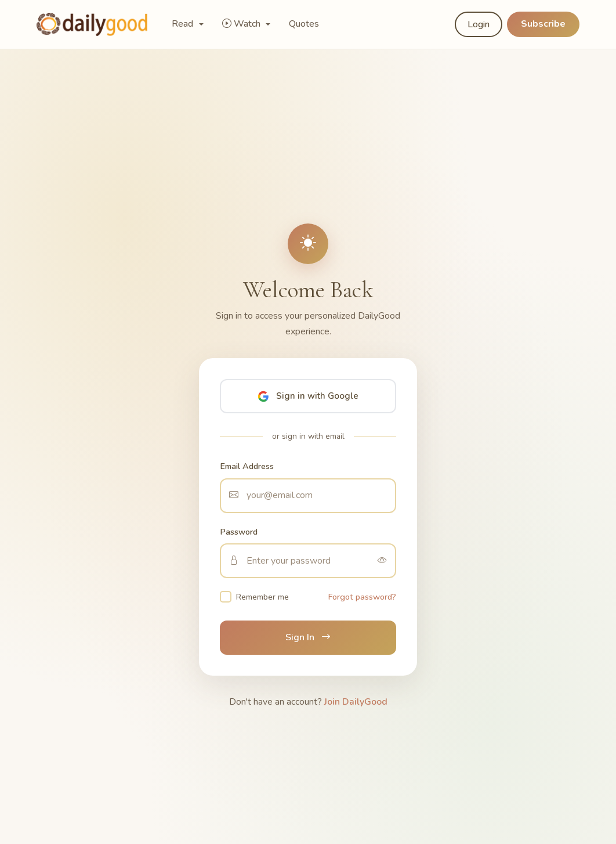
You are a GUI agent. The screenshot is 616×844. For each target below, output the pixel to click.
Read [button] (184, 24)
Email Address (247, 466)
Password (239, 532)
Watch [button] (242, 24)
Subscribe (543, 24)
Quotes (304, 24)
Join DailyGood (356, 702)
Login (479, 24)
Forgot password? (362, 597)
